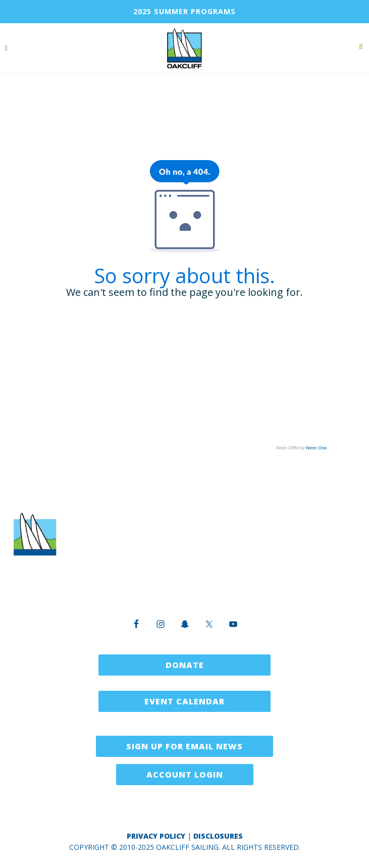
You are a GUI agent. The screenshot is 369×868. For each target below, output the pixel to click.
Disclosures (218, 836)
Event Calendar (184, 701)
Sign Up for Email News (184, 746)
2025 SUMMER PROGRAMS (184, 11)
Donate (185, 665)
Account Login (185, 775)
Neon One (316, 448)
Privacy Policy (156, 836)
